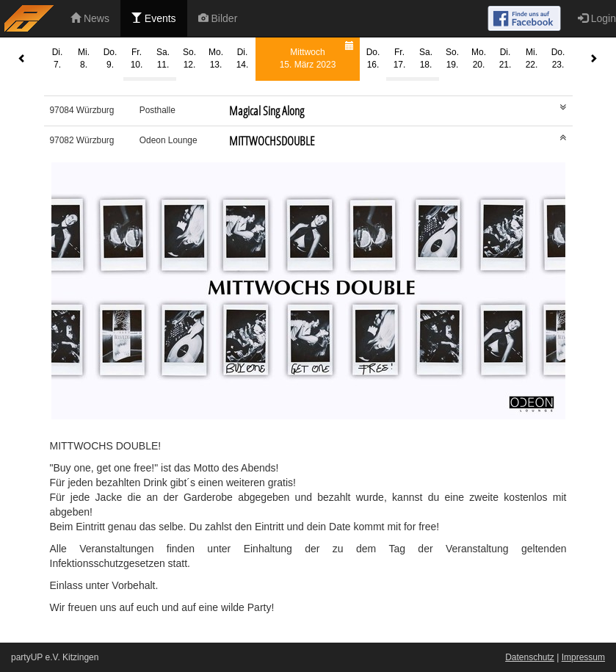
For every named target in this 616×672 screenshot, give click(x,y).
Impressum (583, 657)
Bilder (218, 18)
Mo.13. (216, 58)
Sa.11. (163, 58)
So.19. (452, 58)
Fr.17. (400, 58)
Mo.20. (479, 58)
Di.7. (58, 58)
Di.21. (506, 58)
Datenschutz (530, 657)
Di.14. (243, 58)
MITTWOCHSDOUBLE (272, 141)
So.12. (189, 58)
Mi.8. (84, 58)
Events (154, 18)
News (90, 18)
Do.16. (373, 58)
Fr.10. (137, 58)
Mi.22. (532, 58)
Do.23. (558, 58)
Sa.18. (426, 58)
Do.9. (110, 58)
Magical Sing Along (267, 111)
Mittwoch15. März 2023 (319, 54)
